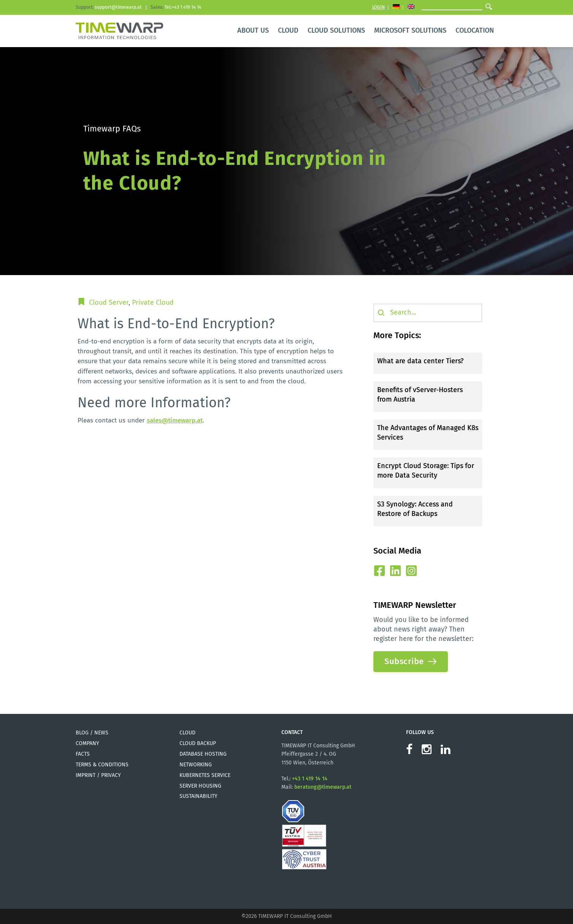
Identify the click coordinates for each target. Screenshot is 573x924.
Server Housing (200, 786)
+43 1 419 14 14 (310, 779)
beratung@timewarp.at (323, 787)
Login (379, 7)
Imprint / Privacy (98, 775)
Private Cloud (153, 302)
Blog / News (92, 733)
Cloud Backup (198, 743)
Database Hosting (203, 754)
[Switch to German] (396, 7)
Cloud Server (109, 302)
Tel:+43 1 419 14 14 (183, 7)
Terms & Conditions (102, 765)
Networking (196, 765)
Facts (83, 754)
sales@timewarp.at (175, 420)
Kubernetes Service (205, 775)
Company (87, 743)
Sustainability (198, 796)
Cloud (187, 733)
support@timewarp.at (118, 7)
